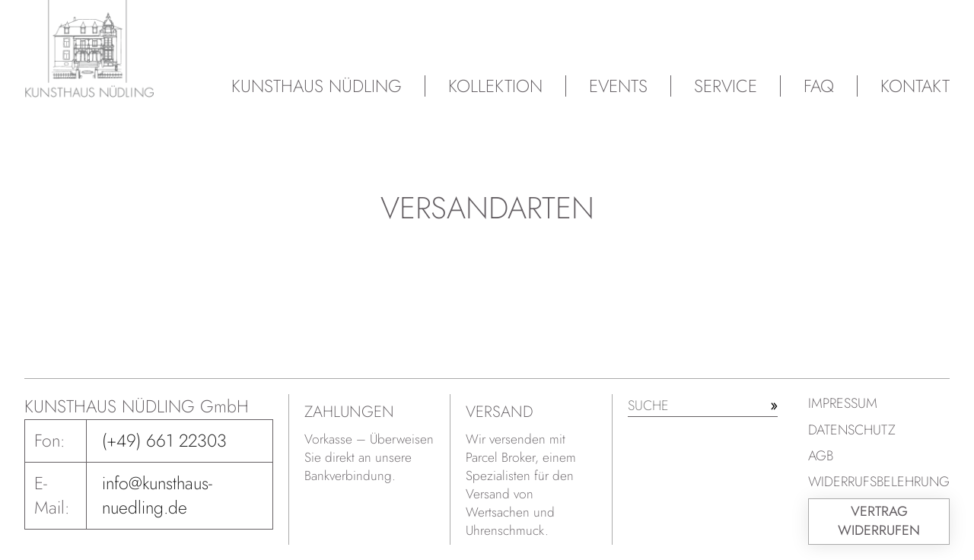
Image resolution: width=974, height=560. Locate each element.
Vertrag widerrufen (879, 521)
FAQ (819, 86)
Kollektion (495, 86)
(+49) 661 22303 (164, 441)
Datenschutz (852, 430)
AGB (821, 456)
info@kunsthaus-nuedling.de (157, 495)
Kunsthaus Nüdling (317, 86)
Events (618, 86)
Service (726, 86)
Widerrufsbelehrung (879, 482)
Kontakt (915, 86)
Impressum (843, 403)
